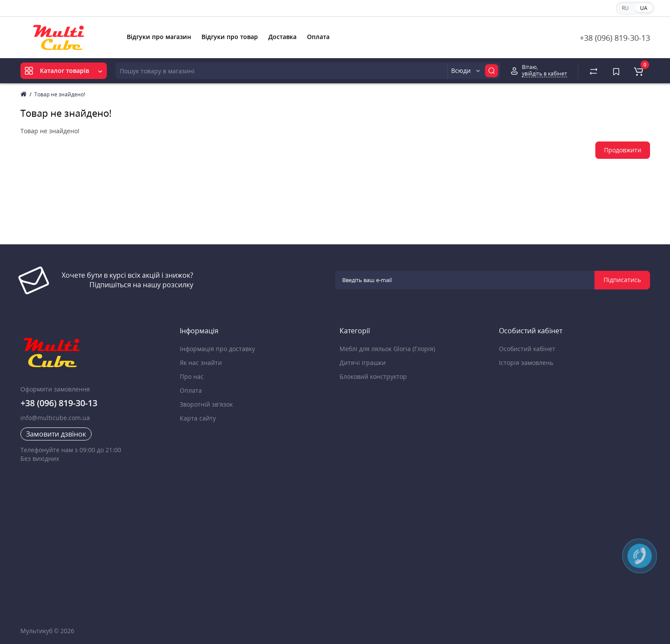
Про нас (192, 376)
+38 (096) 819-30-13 (615, 38)
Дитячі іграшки (363, 363)
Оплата (318, 37)
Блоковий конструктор (373, 376)
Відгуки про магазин (159, 37)
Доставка (282, 37)
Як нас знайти (201, 363)
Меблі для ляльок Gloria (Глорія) (387, 349)
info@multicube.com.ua (55, 418)
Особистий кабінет (527, 349)
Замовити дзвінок (56, 434)
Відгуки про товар (230, 37)
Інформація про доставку (217, 349)
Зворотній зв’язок (206, 404)
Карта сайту (198, 418)
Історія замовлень (526, 363)
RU (625, 8)
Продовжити (623, 150)
